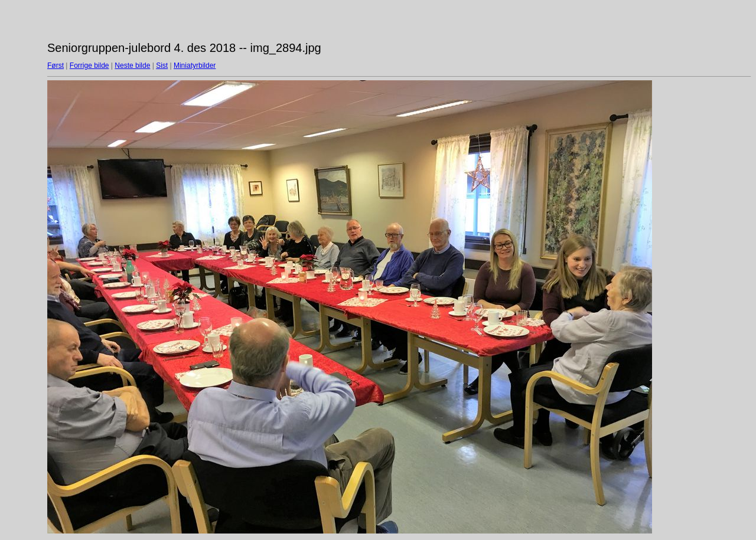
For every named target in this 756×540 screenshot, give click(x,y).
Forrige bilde (89, 66)
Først (56, 66)
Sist (162, 66)
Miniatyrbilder (195, 66)
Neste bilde (132, 66)
